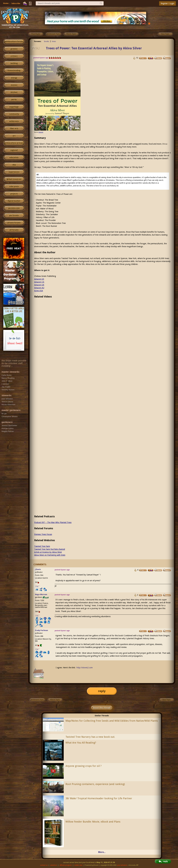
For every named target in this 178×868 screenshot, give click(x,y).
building (14, 63)
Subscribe (16, 3)
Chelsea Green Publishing (45, 276)
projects (14, 194)
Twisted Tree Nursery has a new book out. (90, 737)
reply (102, 691)
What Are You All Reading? (81, 743)
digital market (14, 201)
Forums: (38, 41)
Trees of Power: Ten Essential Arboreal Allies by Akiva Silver (94, 48)
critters (14, 56)
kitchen (14, 92)
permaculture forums (14, 42)
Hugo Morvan (41, 594)
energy (14, 78)
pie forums (14, 215)
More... (102, 852)
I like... (37, 587)
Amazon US (39, 279)
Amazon (41, 132)
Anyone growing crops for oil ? (84, 766)
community (14, 114)
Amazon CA (39, 282)
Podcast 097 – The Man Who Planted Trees (53, 522)
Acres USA (39, 291)
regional (14, 150)
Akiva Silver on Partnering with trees (50, 555)
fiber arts (14, 128)
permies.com (14, 208)
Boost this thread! (102, 708)
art (14, 136)
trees (54, 41)
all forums (14, 230)
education (14, 157)
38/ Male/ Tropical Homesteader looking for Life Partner (99, 798)
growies (14, 49)
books (47, 41)
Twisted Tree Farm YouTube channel (50, 549)
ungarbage (14, 107)
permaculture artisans (14, 143)
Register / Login (168, 3)
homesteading (14, 71)
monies (14, 85)
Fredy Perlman (42, 630)
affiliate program (66, 865)
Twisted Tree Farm (42, 546)
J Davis (38, 569)
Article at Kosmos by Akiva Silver (48, 552)
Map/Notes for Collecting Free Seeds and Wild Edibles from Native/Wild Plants (112, 721)
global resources (14, 179)
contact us (44, 865)
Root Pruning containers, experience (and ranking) (95, 784)
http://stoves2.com (85, 668)
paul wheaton (122, 865)
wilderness (14, 121)
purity (14, 100)
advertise (54, 865)
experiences (14, 172)
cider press (14, 186)
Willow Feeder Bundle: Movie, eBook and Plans (93, 822)
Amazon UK (39, 285)
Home (6, 3)
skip (14, 165)
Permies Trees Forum (43, 534)
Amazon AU (39, 288)
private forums (14, 223)
